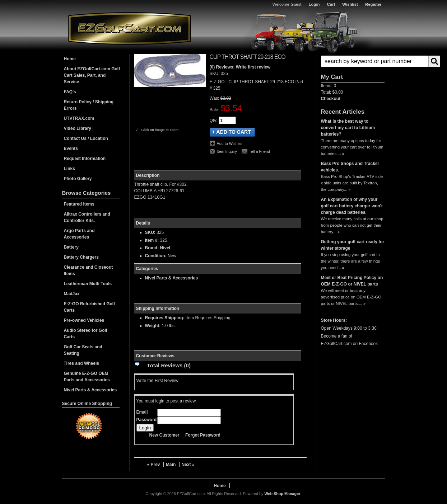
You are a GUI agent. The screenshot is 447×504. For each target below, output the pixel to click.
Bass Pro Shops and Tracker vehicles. (350, 167)
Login (314, 4)
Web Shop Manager (282, 494)
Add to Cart (232, 132)
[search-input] (375, 61)
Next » (188, 465)
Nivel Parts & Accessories (172, 278)
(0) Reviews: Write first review (240, 67)
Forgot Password (203, 435)
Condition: (156, 256)
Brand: (152, 248)
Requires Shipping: (165, 318)
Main (171, 465)
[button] (353, 61)
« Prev (154, 465)
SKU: (215, 74)
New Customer (164, 435)
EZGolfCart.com (130, 28)
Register (373, 4)
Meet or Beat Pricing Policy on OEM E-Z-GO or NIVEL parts (352, 281)
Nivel (165, 248)
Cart (331, 4)
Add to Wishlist (230, 143)
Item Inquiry (227, 151)
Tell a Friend (259, 151)
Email (142, 412)
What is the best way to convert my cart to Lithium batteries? (348, 128)
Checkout (331, 99)
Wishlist (350, 4)
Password (147, 420)
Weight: (153, 326)
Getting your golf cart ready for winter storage (353, 245)
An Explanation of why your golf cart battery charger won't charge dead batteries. (352, 206)
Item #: (153, 240)
